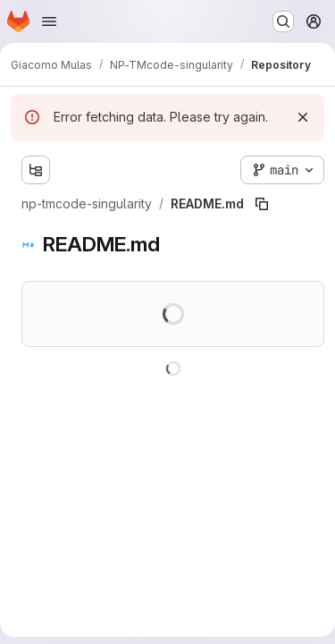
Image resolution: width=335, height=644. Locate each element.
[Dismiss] (303, 117)
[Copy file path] (262, 204)
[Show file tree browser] (36, 170)
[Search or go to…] (283, 21)
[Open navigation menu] (49, 21)
